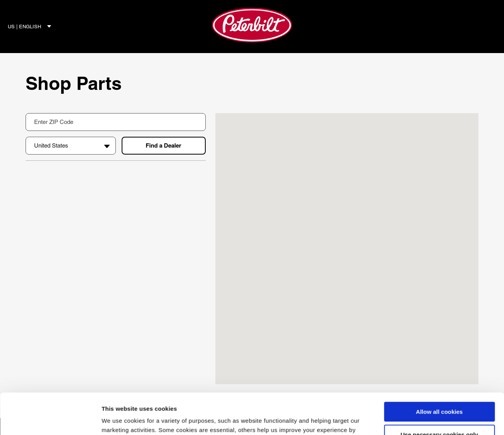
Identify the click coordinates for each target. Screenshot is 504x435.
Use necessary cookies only (439, 394)
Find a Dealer (163, 145)
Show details (120, 420)
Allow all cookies (439, 371)
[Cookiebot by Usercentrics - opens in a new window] (50, 420)
